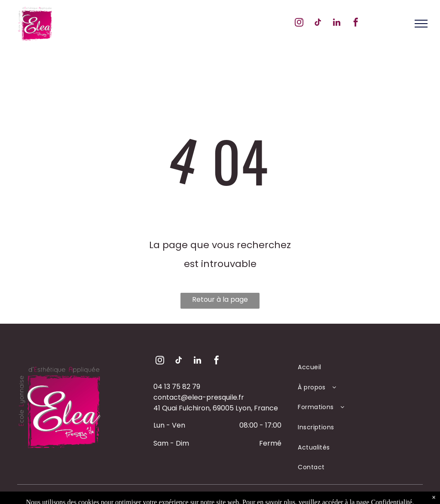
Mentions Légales (251, 496)
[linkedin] (337, 23)
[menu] (421, 24)
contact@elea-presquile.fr (199, 397)
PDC (289, 496)
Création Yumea (325, 496)
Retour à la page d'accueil (220, 302)
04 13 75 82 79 (177, 387)
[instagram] (299, 23)
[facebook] (356, 23)
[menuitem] (355, 367)
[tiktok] (318, 23)
